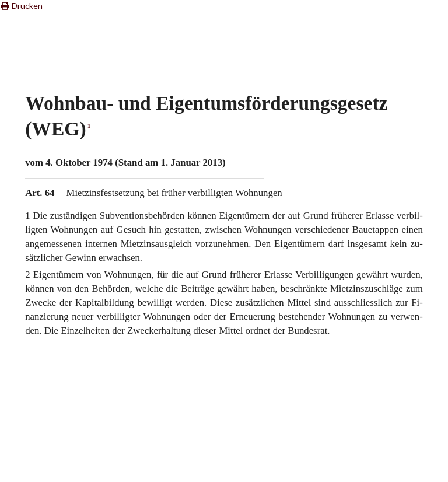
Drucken (21, 6)
